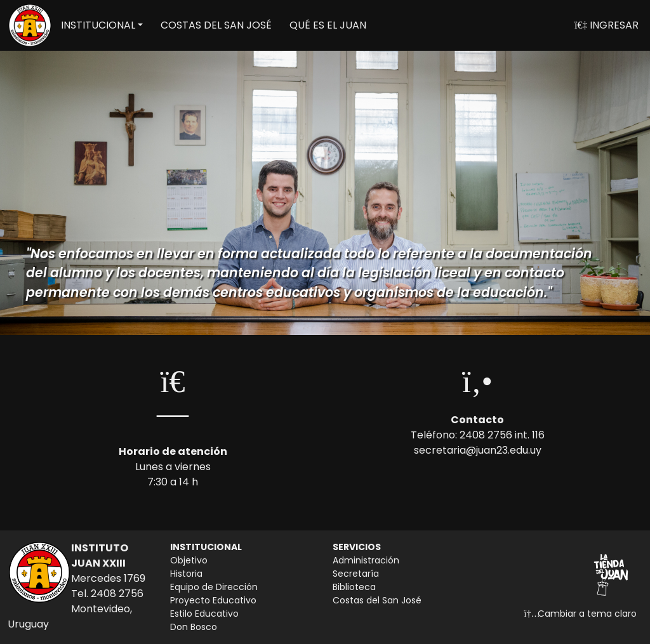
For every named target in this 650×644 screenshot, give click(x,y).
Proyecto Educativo (213, 600)
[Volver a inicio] (30, 25)
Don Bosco (194, 627)
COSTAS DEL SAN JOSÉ (216, 25)
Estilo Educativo (204, 614)
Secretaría (356, 574)
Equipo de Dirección (214, 587)
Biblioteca (354, 587)
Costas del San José (377, 600)
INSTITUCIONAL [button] (98, 25)
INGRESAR (607, 25)
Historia (186, 574)
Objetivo (189, 560)
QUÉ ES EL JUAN (328, 25)
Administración (366, 560)
